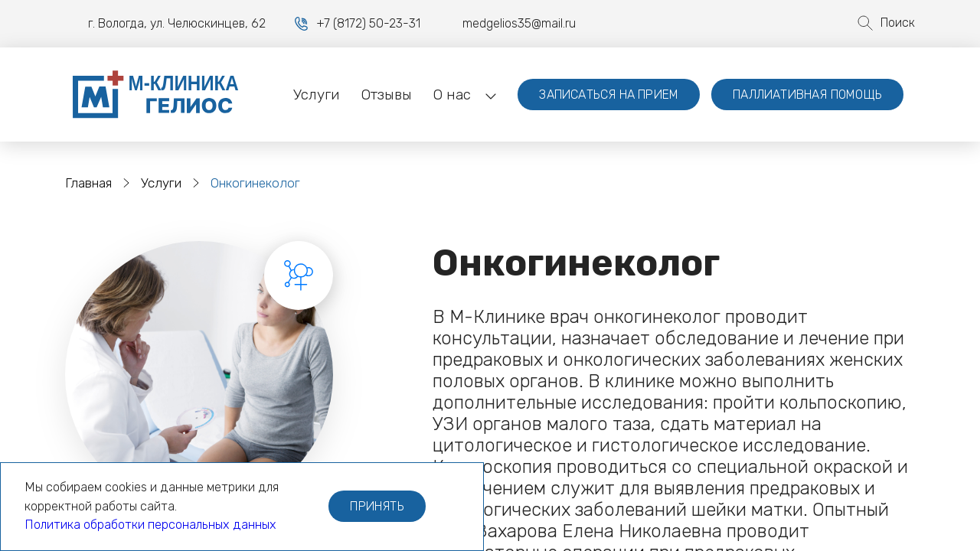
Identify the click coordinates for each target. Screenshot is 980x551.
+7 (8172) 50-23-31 (368, 23)
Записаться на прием (609, 95)
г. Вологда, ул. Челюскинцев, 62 (177, 23)
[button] (452, 95)
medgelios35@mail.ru (508, 24)
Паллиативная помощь (807, 95)
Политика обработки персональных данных (150, 525)
